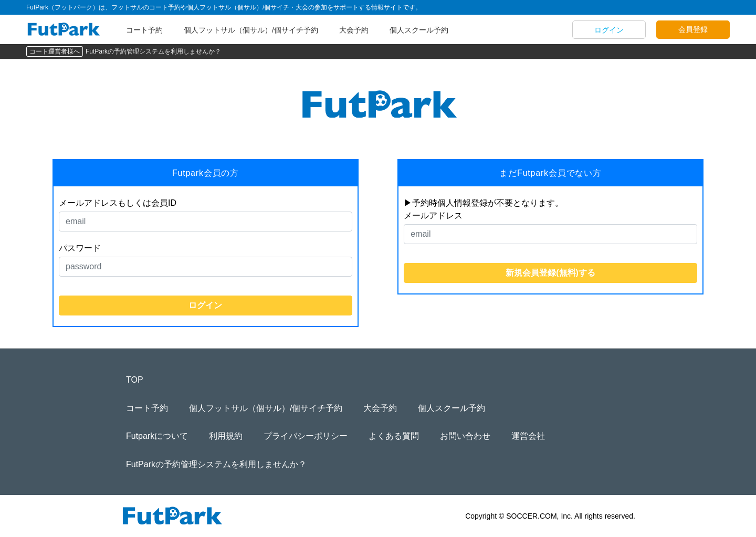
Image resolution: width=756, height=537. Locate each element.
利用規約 (226, 436)
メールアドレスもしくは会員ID (118, 203)
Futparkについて (157, 436)
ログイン (609, 30)
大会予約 (354, 30)
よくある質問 (394, 436)
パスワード (80, 248)
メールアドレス (433, 215)
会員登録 (693, 29)
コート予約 (144, 30)
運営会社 (528, 436)
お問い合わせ (465, 436)
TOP (135, 380)
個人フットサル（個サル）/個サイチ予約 (251, 30)
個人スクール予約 (419, 30)
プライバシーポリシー (306, 436)
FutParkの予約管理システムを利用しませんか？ (153, 51)
